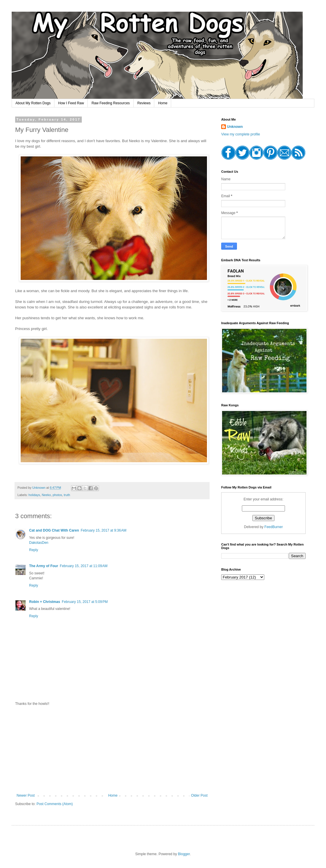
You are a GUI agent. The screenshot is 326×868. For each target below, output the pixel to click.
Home (163, 103)
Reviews (144, 103)
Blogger (184, 854)
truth (67, 495)
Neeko (46, 495)
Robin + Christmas (45, 602)
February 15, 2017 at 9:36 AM (103, 530)
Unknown (235, 127)
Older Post (199, 795)
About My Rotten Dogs (33, 103)
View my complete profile (241, 134)
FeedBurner (273, 527)
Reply (34, 550)
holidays (34, 495)
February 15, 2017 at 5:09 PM (85, 602)
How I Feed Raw (71, 103)
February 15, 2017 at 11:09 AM (84, 566)
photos (57, 495)
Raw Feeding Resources (110, 103)
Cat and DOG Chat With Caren (54, 530)
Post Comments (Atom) (55, 804)
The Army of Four (44, 566)
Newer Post (26, 795)
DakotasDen (39, 543)
